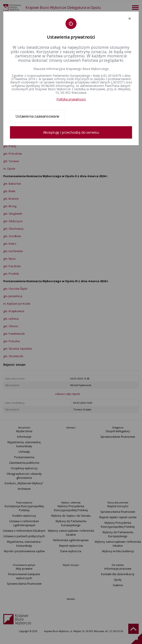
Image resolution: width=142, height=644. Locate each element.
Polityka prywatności (71, 99)
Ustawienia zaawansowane (37, 116)
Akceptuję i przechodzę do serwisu (71, 132)
